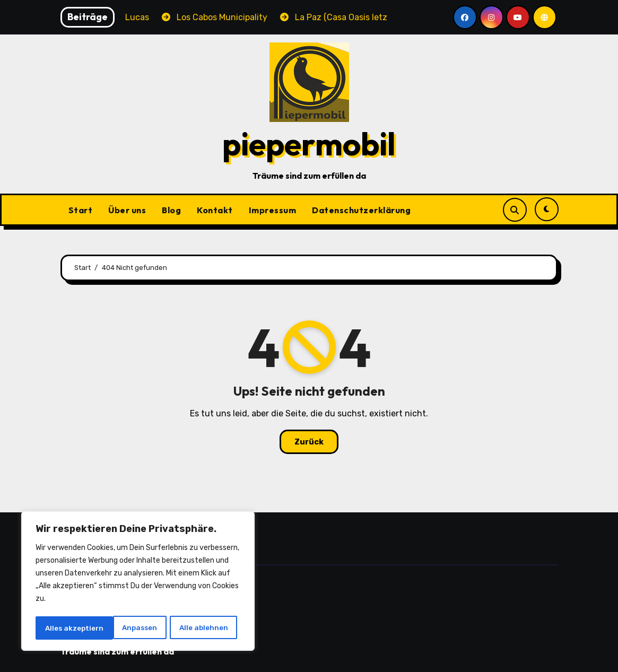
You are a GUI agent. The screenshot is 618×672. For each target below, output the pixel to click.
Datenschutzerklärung (361, 210)
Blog (171, 210)
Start (81, 210)
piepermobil (309, 144)
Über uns (127, 210)
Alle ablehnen (126, 628)
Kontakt (215, 210)
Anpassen (62, 628)
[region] (138, 582)
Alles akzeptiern (202, 628)
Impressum (273, 210)
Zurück (309, 442)
